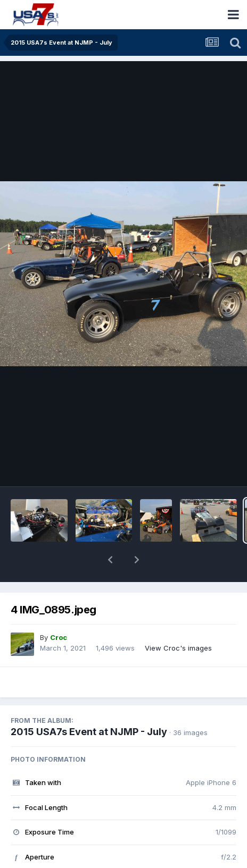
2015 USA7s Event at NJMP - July (89, 704)
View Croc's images (178, 620)
